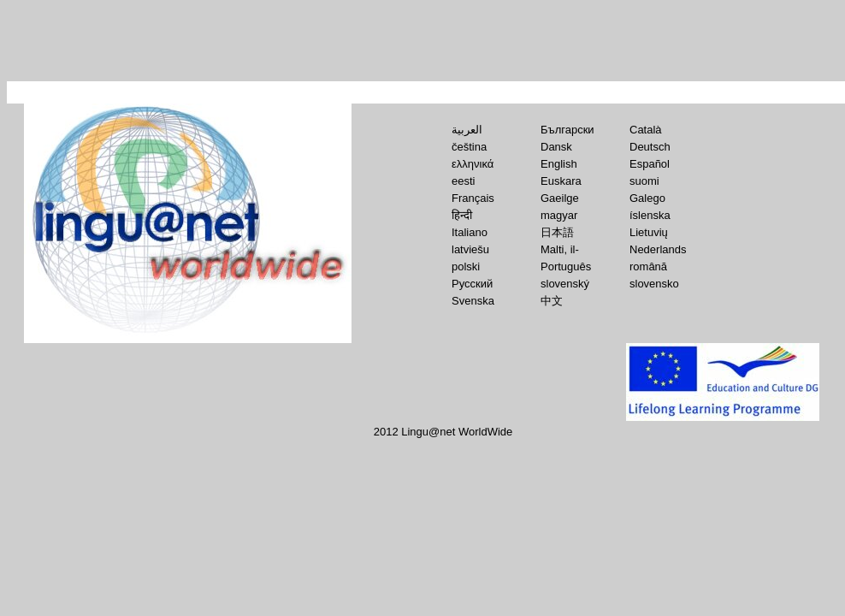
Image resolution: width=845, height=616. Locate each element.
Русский (472, 284)
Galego (647, 198)
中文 (552, 301)
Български (567, 130)
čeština (469, 147)
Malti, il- (560, 249)
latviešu (470, 249)
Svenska (473, 301)
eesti (463, 181)
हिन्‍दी (462, 215)
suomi (644, 181)
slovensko (654, 284)
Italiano (470, 232)
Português (566, 267)
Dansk (556, 147)
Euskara (561, 181)
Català (646, 130)
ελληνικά (473, 164)
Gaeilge (560, 198)
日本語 (557, 232)
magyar (559, 215)
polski (466, 267)
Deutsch (650, 147)
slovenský (565, 284)
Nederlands (658, 249)
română (648, 267)
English (559, 164)
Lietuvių (649, 232)
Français (473, 198)
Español (650, 164)
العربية (467, 130)
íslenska (650, 215)
